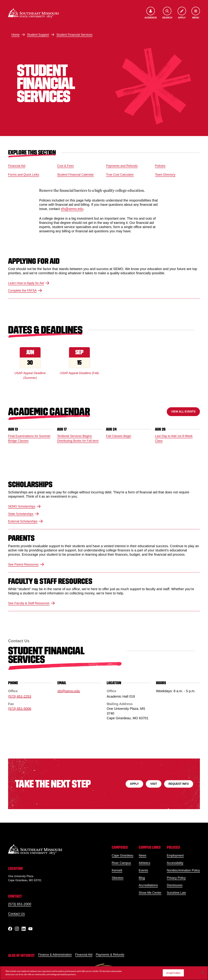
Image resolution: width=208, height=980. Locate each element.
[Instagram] (17, 929)
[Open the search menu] (167, 13)
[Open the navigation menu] (196, 13)
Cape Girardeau (123, 855)
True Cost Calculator (120, 175)
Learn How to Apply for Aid (29, 283)
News (143, 855)
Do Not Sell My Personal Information (143, 973)
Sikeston (118, 878)
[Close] (203, 973)
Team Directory (165, 175)
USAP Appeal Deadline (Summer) (30, 375)
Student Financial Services (74, 35)
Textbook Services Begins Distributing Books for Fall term (78, 438)
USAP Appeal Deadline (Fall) (79, 373)
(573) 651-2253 (20, 697)
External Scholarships (25, 521)
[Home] (33, 13)
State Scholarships (23, 514)
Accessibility (175, 863)
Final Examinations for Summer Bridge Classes (29, 438)
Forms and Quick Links (24, 175)
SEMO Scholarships (24, 507)
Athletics (145, 863)
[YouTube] (30, 929)
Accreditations (148, 885)
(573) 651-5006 (20, 709)
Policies (160, 166)
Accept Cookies (173, 973)
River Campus (121, 863)
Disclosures (175, 885)
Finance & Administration (55, 955)
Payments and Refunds (122, 166)
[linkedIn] (24, 929)
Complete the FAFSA (25, 291)
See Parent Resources (26, 564)
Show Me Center (150, 893)
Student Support (38, 35)
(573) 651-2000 (20, 904)
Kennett (117, 870)
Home (16, 35)
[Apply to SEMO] (182, 13)
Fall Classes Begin (119, 436)
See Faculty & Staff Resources (31, 603)
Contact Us (16, 914)
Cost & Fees (65, 166)
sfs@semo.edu (72, 209)
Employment (175, 855)
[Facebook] (10, 929)
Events (143, 870)
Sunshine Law (176, 893)
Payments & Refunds (110, 955)
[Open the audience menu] (151, 13)
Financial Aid (17, 166)
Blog (142, 878)
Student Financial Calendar (75, 175)
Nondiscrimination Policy (183, 870)
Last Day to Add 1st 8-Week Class (174, 438)
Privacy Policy (176, 878)
